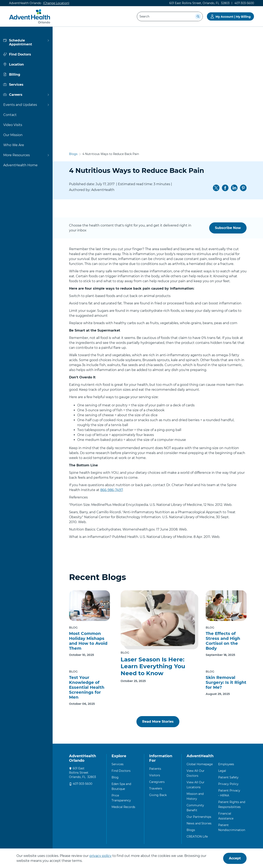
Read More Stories (158, 722)
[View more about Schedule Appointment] (26, 42)
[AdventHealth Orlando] (30, 16)
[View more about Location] (26, 64)
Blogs (73, 40)
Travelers (156, 788)
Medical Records (123, 807)
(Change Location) (56, 3)
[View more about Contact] (26, 115)
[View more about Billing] (26, 75)
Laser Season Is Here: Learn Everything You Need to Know (153, 666)
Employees (226, 764)
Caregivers (157, 782)
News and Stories (199, 823)
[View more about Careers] (26, 95)
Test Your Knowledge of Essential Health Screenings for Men (87, 687)
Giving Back (158, 795)
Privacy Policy (228, 784)
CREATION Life (197, 837)
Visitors (155, 775)
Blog (115, 777)
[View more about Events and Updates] (26, 105)
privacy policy (100, 856)
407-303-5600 (82, 784)
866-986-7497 (111, 490)
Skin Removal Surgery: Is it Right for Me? (226, 682)
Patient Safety (228, 777)
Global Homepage (200, 764)
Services (118, 764)
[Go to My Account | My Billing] (230, 16)
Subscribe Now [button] (228, 228)
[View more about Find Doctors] (26, 54)
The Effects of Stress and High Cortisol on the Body (223, 641)
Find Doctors (121, 771)
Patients (155, 769)
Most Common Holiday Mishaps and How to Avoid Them (88, 641)
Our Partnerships (199, 817)
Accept (235, 858)
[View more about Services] (26, 85)
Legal (222, 771)
